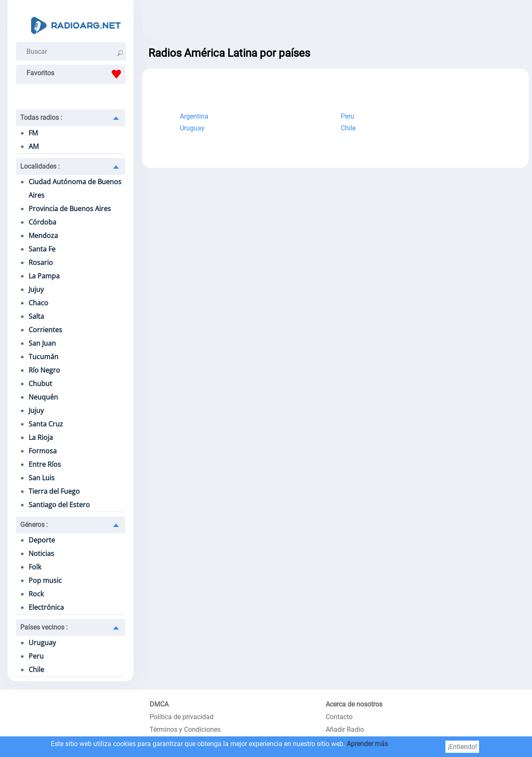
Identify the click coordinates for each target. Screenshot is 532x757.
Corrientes (45, 330)
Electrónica (46, 607)
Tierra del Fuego (54, 491)
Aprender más (367, 744)
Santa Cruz (46, 424)
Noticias (41, 553)
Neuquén (43, 397)
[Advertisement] (335, 21)
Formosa (43, 451)
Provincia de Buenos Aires (70, 209)
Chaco (38, 303)
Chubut (40, 384)
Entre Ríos (45, 464)
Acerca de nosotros (354, 704)
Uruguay (42, 643)
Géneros (34, 525)
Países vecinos (44, 627)
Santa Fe (42, 249)
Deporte (42, 540)
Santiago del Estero (59, 505)
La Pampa (44, 276)
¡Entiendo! (462, 747)
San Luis (42, 478)
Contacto (339, 717)
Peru (36, 656)
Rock (36, 594)
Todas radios (41, 118)
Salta (36, 316)
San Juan (42, 343)
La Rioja (41, 437)
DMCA (159, 704)
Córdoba (42, 222)
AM (34, 146)
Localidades (40, 166)
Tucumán (43, 357)
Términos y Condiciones (185, 729)
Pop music (45, 580)
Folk (35, 567)
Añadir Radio (345, 729)
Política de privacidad (182, 717)
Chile (36, 670)
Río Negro (44, 370)
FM (33, 133)
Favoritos (76, 74)
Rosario (41, 262)
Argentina (194, 116)
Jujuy (36, 289)
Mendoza (43, 236)
